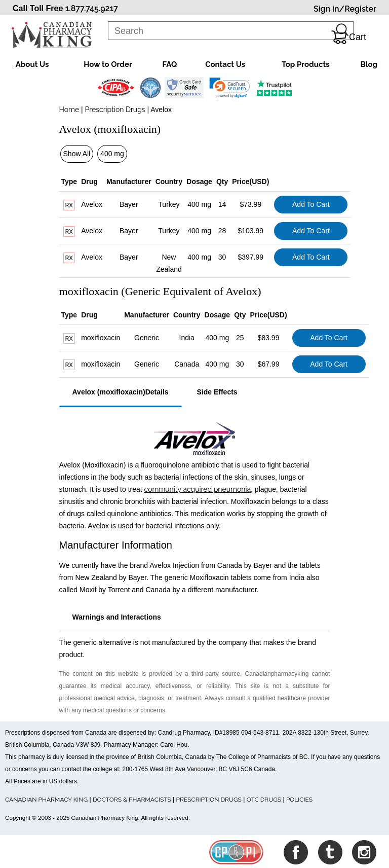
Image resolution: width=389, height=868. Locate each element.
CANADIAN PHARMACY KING (46, 800)
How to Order (108, 64)
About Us (32, 64)
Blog (369, 64)
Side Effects (217, 392)
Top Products (306, 64)
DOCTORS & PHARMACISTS (132, 800)
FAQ (170, 64)
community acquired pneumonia (198, 489)
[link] (230, 88)
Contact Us (225, 64)
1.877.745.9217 (92, 8)
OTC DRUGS (264, 800)
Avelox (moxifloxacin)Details (121, 392)
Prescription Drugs (115, 110)
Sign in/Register (345, 9)
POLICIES (299, 800)
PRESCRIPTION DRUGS (209, 800)
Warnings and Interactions (117, 617)
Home (69, 110)
